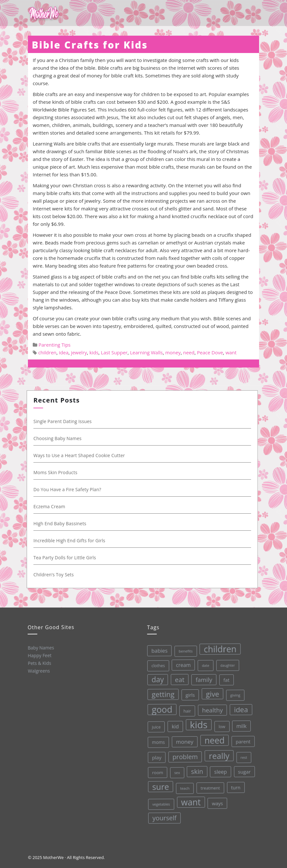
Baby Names (40, 647)
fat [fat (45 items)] (225, 679)
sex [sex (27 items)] (176, 772)
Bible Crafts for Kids (90, 45)
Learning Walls (146, 352)
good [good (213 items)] (160, 709)
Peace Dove (210, 352)
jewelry (79, 352)
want (231, 352)
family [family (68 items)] (202, 679)
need (189, 352)
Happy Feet (39, 655)
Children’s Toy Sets (55, 575)
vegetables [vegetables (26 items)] (161, 804)
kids (94, 352)
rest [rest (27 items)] (243, 756)
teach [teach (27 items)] (184, 788)
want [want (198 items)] (191, 802)
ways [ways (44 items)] (217, 802)
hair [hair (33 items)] (186, 710)
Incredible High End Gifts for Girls (71, 540)
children (47, 352)
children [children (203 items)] (218, 648)
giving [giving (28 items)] (234, 694)
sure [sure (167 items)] (160, 786)
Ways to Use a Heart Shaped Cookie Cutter (81, 455)
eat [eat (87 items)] (178, 679)
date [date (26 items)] (203, 664)
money (173, 352)
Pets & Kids (39, 663)
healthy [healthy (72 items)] (211, 709)
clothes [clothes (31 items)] (156, 666)
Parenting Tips (55, 345)
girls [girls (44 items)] (188, 694)
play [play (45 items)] (156, 757)
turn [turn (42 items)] (235, 786)
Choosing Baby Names (59, 438)
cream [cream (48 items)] (181, 664)
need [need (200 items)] (213, 740)
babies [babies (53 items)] (157, 651)
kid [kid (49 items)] (174, 726)
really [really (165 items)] (218, 755)
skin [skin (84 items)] (196, 771)
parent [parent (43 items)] (242, 740)
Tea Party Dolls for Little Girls (66, 558)
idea (64, 352)
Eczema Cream (51, 506)
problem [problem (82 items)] (184, 756)
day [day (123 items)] (156, 679)
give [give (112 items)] (211, 693)
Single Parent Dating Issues (64, 421)
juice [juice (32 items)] (155, 727)
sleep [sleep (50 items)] (220, 771)
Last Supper (114, 352)
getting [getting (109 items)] (161, 694)
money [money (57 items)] (183, 741)
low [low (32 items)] (221, 725)
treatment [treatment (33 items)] (210, 787)
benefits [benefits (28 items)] (183, 651)
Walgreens (39, 670)
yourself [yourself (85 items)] (164, 818)
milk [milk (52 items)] (240, 725)
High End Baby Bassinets (61, 523)
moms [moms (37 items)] (157, 742)
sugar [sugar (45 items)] (244, 771)
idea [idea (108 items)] (239, 708)
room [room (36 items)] (157, 772)
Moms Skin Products (57, 472)
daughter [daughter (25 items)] (226, 664)
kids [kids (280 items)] (197, 724)
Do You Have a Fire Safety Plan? (69, 489)
